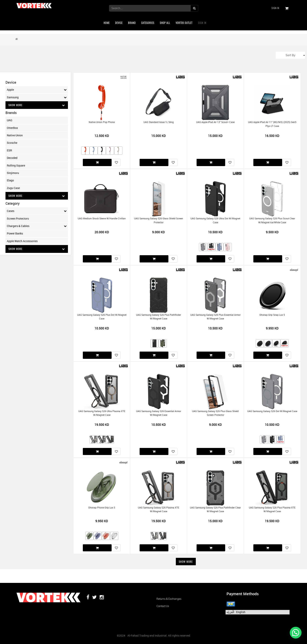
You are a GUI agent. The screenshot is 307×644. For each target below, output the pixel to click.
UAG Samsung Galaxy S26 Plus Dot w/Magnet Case (102, 317)
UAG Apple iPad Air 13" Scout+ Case (215, 122)
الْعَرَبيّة (230, 612)
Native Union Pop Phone (102, 122)
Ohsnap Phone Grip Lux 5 (102, 508)
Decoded (12, 158)
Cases (37, 211)
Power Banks (15, 234)
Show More (37, 105)
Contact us (163, 606)
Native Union (15, 135)
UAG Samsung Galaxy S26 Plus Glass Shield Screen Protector (215, 413)
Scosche (12, 143)
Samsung (37, 97)
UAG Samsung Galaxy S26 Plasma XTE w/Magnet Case (158, 509)
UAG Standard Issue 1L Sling (159, 122)
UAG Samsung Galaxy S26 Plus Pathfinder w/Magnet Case (158, 317)
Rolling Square (16, 165)
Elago (10, 180)
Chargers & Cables (37, 226)
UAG (10, 120)
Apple (37, 90)
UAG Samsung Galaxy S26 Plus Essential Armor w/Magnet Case (215, 317)
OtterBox (12, 128)
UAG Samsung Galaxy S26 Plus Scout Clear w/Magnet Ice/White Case (272, 220)
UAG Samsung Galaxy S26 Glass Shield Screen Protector (159, 220)
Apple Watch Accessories (22, 241)
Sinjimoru (13, 173)
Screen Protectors (18, 219)
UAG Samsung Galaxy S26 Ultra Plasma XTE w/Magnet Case (102, 413)
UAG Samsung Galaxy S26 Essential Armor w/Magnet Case (159, 413)
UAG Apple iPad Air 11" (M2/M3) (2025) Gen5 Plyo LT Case (272, 124)
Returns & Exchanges (169, 599)
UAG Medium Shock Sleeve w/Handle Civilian (102, 218)
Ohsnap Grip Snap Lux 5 (272, 315)
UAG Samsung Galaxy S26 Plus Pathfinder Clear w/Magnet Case (215, 509)
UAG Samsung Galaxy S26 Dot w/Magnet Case (272, 411)
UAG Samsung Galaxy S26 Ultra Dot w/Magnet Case (215, 220)
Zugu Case (13, 188)
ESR (9, 150)
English (241, 612)
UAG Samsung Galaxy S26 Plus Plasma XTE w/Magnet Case (272, 509)
